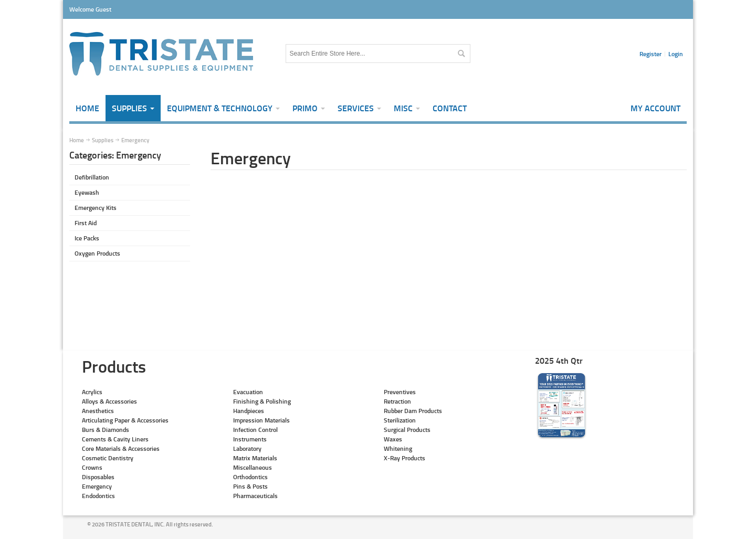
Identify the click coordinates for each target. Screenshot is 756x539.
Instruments (250, 439)
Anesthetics (98, 411)
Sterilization (400, 420)
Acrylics (92, 392)
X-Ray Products (405, 458)
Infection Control (255, 430)
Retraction (397, 401)
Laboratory (247, 448)
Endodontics (98, 496)
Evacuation (248, 392)
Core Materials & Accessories (121, 448)
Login (676, 54)
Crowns (92, 467)
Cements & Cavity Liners (115, 439)
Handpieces (249, 411)
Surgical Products (407, 430)
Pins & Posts (250, 486)
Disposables (98, 477)
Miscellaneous (253, 467)
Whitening (398, 448)
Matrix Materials (255, 458)
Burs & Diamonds (106, 430)
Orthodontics (250, 477)
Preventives (400, 392)
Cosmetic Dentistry (108, 458)
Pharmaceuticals (255, 496)
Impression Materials (261, 420)
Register (650, 54)
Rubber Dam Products (413, 411)
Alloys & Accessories (109, 401)
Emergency (97, 486)
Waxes (393, 439)
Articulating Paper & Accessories (125, 420)
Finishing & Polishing (262, 401)
